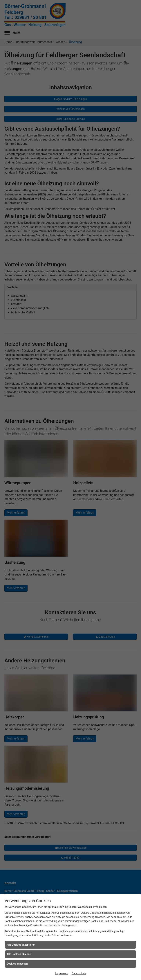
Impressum (62, 973)
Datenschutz (79, 973)
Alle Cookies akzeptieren (21, 945)
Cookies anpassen (17, 964)
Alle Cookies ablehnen (19, 954)
